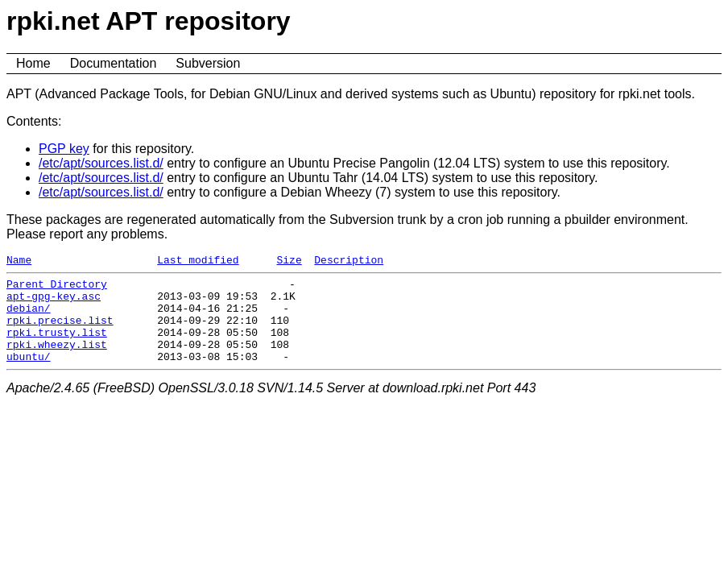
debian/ (29, 317)
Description (349, 262)
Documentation (114, 63)
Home (33, 63)
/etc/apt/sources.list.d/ (101, 163)
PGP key (64, 149)
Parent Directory (57, 288)
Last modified (198, 262)
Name (19, 262)
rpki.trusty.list (57, 346)
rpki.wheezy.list (57, 361)
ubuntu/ (29, 375)
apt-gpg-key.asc (54, 303)
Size (289, 262)
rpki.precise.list (60, 332)
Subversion (208, 63)
